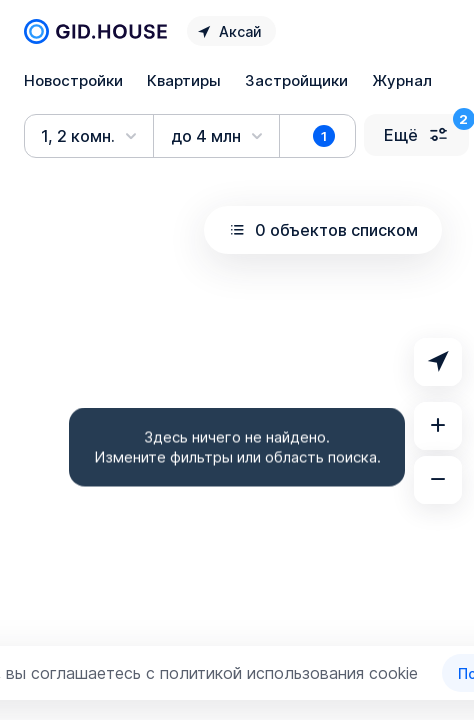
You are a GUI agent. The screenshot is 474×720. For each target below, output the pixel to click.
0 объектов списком (323, 230)
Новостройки (73, 80)
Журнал (402, 80)
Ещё (416, 135)
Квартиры (184, 80)
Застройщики (296, 80)
